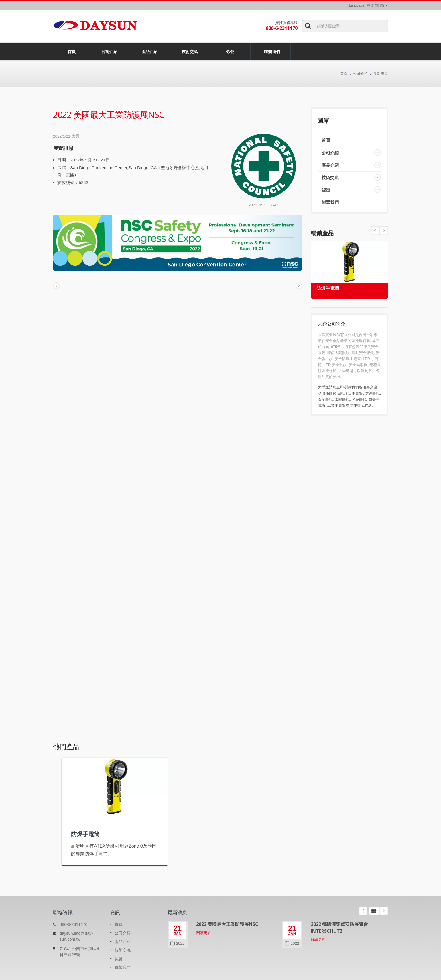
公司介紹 (112, 52)
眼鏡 (333, 393)
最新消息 (381, 74)
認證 (232, 52)
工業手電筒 (337, 405)
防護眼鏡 (372, 393)
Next (375, 231)
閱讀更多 (204, 933)
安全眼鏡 (325, 399)
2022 (177, 943)
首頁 (72, 51)
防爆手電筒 (328, 288)
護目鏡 (344, 393)
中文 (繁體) (376, 5)
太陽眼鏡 (342, 399)
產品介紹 (152, 52)
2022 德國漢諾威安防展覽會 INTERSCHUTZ (339, 927)
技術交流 (192, 52)
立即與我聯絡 (361, 405)
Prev (384, 231)
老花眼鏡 (359, 399)
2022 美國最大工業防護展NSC (227, 924)
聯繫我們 (272, 51)
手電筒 (357, 393)
